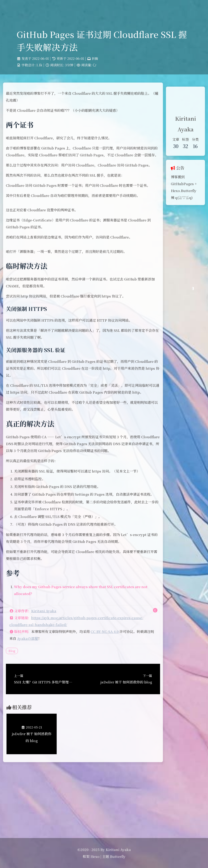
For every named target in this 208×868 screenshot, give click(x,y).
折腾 (95, 65)
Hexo (95, 856)
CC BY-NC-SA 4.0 (110, 696)
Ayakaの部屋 (57, 703)
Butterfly (118, 856)
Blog (17, 715)
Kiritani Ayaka (49, 675)
